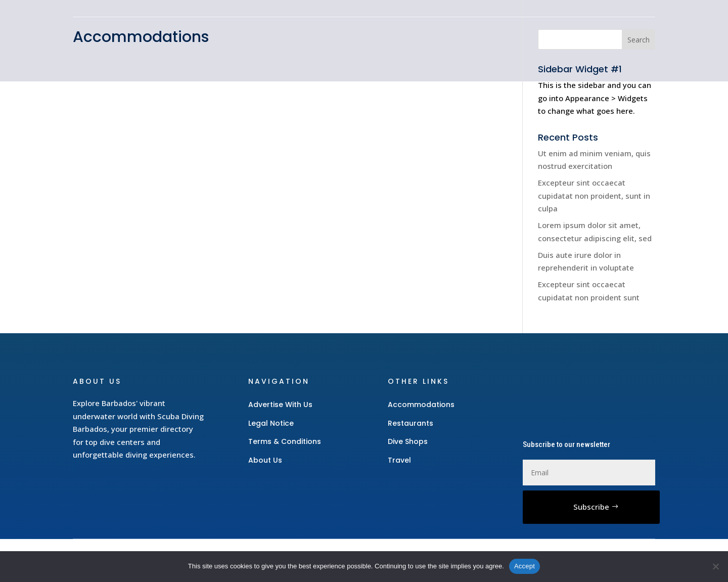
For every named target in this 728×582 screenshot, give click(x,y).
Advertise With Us (280, 405)
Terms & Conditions (285, 441)
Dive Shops (502, 49)
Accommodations (402, 64)
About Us (265, 460)
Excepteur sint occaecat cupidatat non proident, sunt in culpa (594, 195)
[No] (715, 566)
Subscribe (591, 507)
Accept (525, 566)
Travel (450, 49)
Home (375, 49)
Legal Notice (271, 423)
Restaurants (567, 49)
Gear (412, 49)
